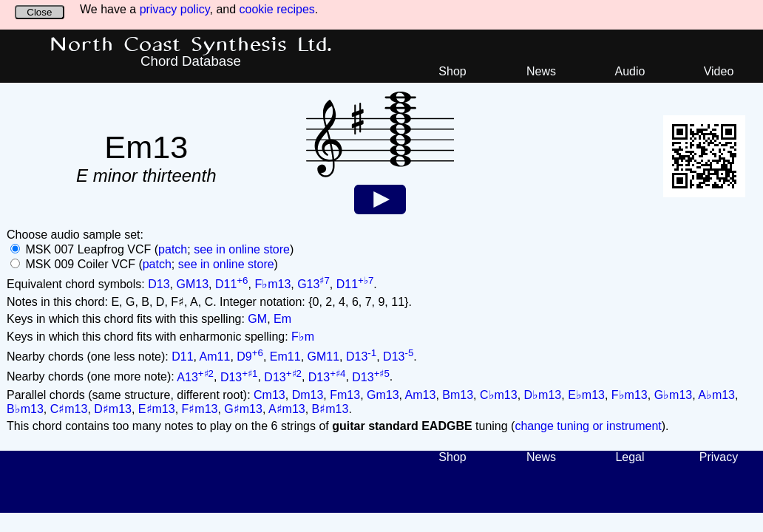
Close (39, 12)
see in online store (242, 249)
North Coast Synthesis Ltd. (191, 45)
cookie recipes (277, 9)
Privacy (719, 457)
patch (173, 249)
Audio (630, 71)
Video (719, 71)
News (541, 71)
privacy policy (175, 9)
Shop (452, 71)
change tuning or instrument (588, 426)
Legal (630, 457)
